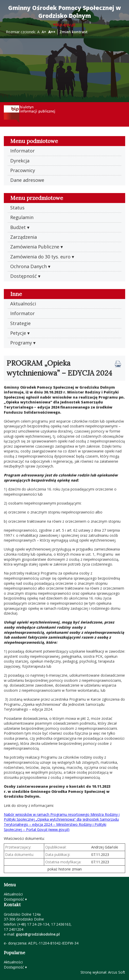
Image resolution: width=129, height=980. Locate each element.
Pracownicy (23, 170)
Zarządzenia (24, 237)
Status (17, 208)
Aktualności (23, 304)
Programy (21, 343)
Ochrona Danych (28, 266)
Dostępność (24, 276)
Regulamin (22, 217)
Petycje (18, 333)
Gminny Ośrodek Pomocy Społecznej (64, 12)
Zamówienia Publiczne (35, 247)
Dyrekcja (20, 161)
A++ (52, 32)
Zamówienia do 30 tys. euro (40, 257)
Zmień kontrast (74, 32)
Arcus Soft (117, 972)
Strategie (20, 323)
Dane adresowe (27, 180)
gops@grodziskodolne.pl (38, 934)
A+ (44, 32)
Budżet (18, 227)
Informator (22, 151)
